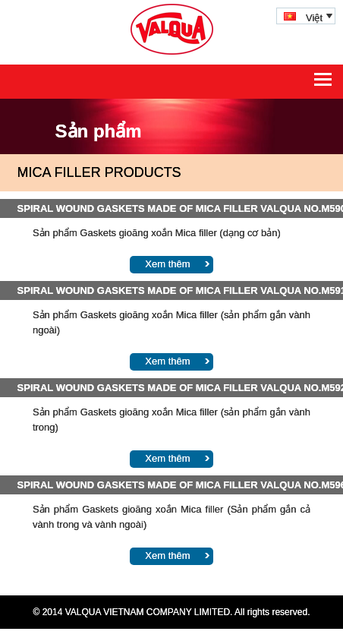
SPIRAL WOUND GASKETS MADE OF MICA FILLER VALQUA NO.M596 (172, 485)
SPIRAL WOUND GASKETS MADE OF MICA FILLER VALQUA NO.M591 (172, 290)
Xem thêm (167, 264)
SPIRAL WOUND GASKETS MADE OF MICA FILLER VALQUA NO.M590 (172, 208)
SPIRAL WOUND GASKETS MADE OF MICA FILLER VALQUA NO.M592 (172, 388)
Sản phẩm (99, 131)
